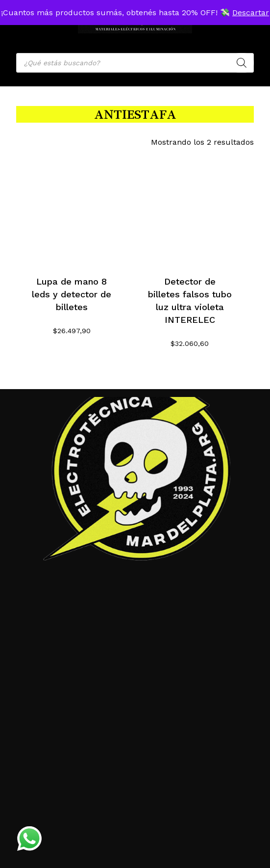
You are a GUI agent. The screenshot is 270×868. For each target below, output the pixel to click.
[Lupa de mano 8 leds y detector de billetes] (72, 208)
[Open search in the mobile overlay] (135, 63)
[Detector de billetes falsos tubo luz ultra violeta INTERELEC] (190, 208)
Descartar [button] (251, 13)
